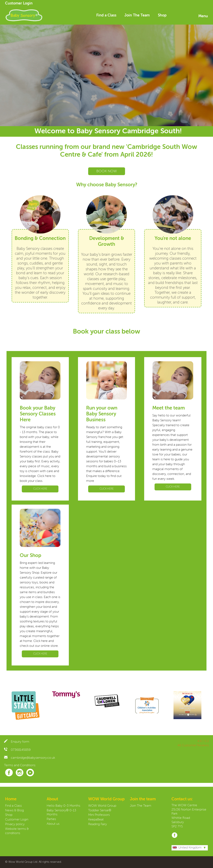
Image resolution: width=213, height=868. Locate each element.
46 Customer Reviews (193, 746)
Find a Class (106, 15)
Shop (162, 15)
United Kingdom (187, 848)
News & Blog (14, 811)
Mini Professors (99, 815)
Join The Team (137, 15)
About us (53, 824)
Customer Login (19, 3)
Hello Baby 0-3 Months (63, 806)
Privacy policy (15, 824)
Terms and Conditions (20, 765)
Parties (51, 819)
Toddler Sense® (100, 811)
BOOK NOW (107, 171)
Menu (203, 16)
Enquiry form (17, 742)
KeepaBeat (96, 820)
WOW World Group (102, 806)
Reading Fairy (98, 824)
